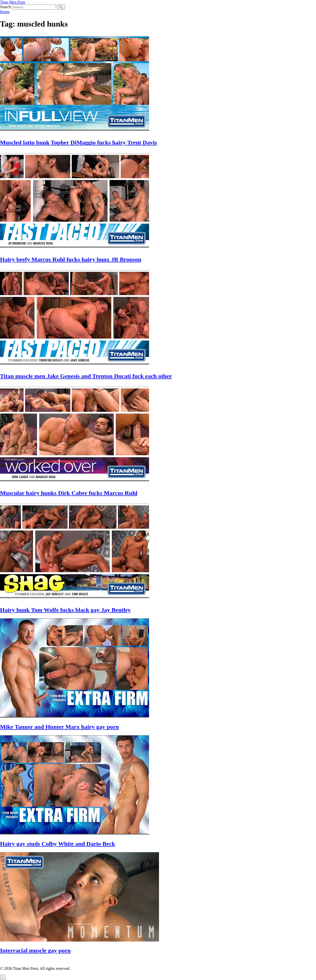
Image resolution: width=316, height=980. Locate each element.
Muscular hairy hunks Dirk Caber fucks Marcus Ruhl (69, 493)
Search (5, 7)
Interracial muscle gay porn (35, 950)
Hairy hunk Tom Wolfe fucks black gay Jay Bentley (65, 610)
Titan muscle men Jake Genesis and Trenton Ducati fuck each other (86, 376)
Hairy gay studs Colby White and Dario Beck (58, 844)
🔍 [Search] (61, 7)
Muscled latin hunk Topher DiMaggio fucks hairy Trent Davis (79, 142)
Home (5, 12)
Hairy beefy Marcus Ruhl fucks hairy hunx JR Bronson (71, 259)
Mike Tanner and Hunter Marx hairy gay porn (59, 727)
